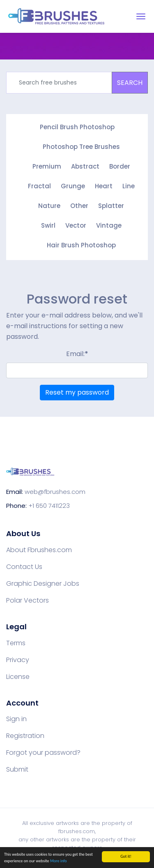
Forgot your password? (43, 753)
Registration (25, 736)
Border (120, 166)
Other (79, 206)
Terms (16, 643)
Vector (76, 225)
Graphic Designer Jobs (43, 584)
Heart (104, 186)
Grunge (73, 186)
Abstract (85, 166)
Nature (49, 206)
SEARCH (130, 83)
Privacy (18, 660)
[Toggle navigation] (141, 16)
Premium (47, 166)
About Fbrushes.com (39, 550)
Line (129, 186)
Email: (77, 354)
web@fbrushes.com (55, 492)
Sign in (16, 719)
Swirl (48, 225)
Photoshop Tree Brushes (81, 147)
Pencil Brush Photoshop (77, 127)
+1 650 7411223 (49, 506)
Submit (17, 770)
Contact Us (24, 567)
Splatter (111, 206)
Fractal (39, 186)
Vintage (109, 225)
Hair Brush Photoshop (81, 245)
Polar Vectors (28, 601)
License (18, 677)
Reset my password (77, 392)
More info (59, 861)
